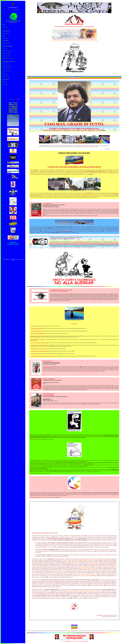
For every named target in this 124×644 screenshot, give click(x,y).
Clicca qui (85, 300)
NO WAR (32, 326)
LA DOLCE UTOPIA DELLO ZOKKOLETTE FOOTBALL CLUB (42, 356)
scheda (51, 209)
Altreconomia (96, 216)
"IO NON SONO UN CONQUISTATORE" (38, 349)
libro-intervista (48, 367)
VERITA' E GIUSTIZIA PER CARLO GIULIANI (39, 343)
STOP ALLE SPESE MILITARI (36, 328)
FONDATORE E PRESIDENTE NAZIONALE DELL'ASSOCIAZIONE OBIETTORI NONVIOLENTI (74, 130)
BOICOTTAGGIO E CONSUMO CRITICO (38, 333)
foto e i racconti (85, 195)
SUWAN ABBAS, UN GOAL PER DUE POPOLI (39, 345)
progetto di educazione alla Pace (79, 242)
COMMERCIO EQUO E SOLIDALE (37, 331)
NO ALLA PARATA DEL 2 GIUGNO (37, 336)
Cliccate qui (84, 371)
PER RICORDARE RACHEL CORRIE (38, 339)
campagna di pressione (67, 231)
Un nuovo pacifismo (35, 497)
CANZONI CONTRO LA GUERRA (37, 353)
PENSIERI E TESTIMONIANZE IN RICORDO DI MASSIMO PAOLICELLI (74, 129)
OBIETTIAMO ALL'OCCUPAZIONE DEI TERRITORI (40, 351)
